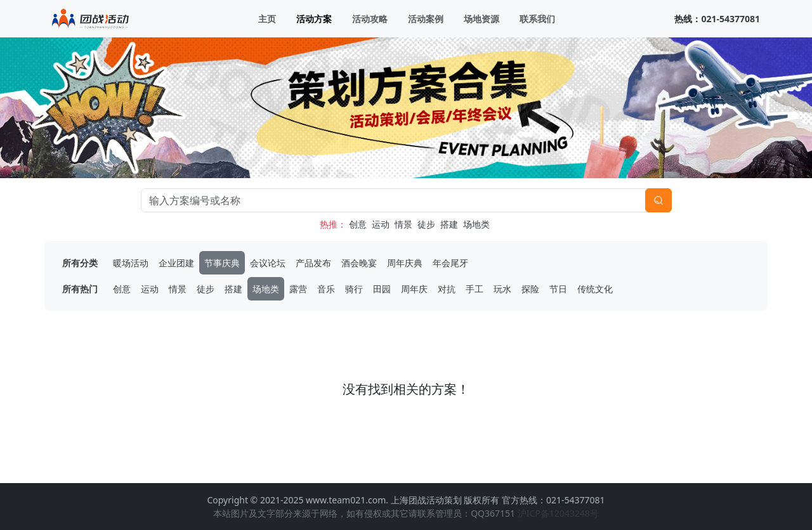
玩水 (502, 289)
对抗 (447, 289)
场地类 (476, 224)
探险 (530, 289)
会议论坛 (268, 263)
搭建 (449, 224)
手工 (475, 289)
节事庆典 (222, 263)
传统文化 (595, 289)
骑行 (354, 289)
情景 (403, 224)
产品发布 (313, 263)
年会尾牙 (450, 263)
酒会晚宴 (359, 263)
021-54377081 (730, 19)
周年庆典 (405, 263)
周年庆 (414, 289)
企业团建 (176, 263)
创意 (358, 224)
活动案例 (426, 19)
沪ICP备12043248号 (558, 513)
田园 (382, 289)
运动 (381, 224)
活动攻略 (370, 19)
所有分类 (80, 263)
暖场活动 (131, 263)
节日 (558, 289)
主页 (267, 19)
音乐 (326, 289)
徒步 (426, 224)
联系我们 (537, 19)
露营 (298, 289)
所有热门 (80, 289)
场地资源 (481, 19)
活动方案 (314, 19)
